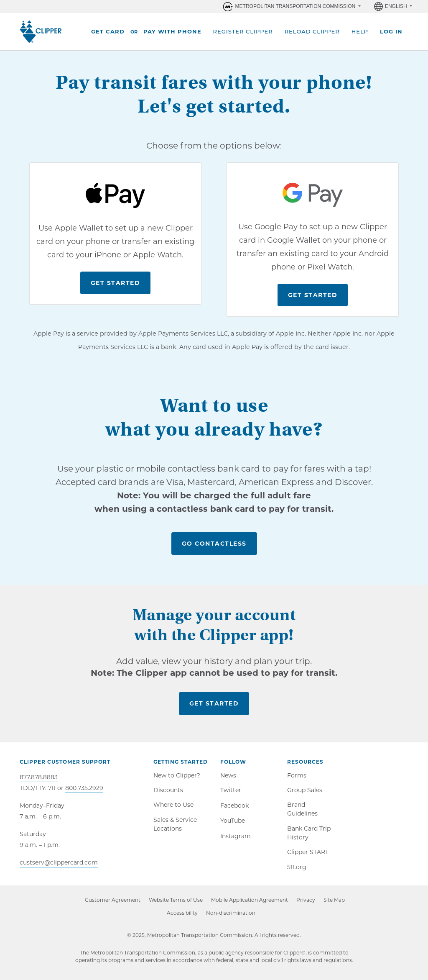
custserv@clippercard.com (59, 862)
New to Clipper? (177, 776)
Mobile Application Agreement (250, 907)
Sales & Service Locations (175, 828)
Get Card (108, 31)
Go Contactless (214, 544)
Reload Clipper (312, 31)
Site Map (334, 907)
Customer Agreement (113, 907)
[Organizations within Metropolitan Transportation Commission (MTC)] (291, 6)
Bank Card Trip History (309, 837)
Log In (391, 31)
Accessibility (182, 920)
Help (360, 31)
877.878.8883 (39, 777)
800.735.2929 (84, 788)
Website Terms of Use (176, 907)
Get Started (116, 283)
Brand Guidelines (302, 812)
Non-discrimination (231, 920)
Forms (297, 776)
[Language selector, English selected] (393, 6)
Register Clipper (243, 31)
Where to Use (173, 808)
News (228, 776)
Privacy (306, 907)
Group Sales (305, 792)
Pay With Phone (172, 31)
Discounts (168, 792)
